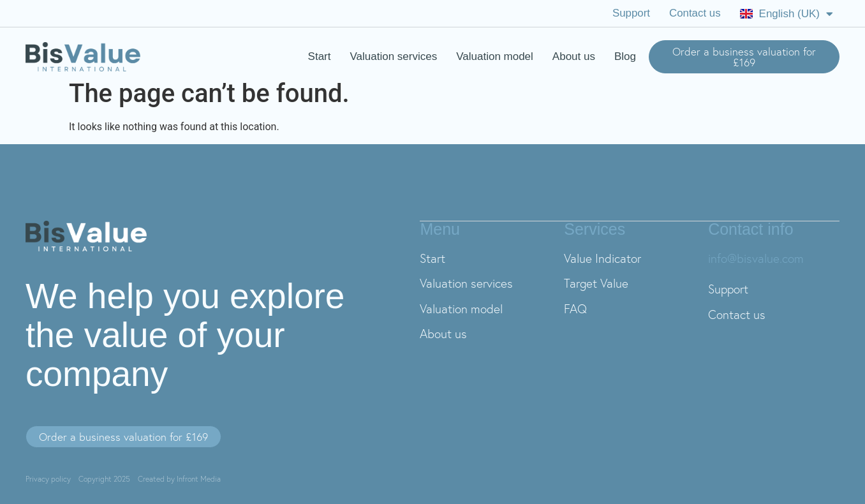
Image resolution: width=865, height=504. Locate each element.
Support (631, 13)
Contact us (694, 13)
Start (320, 56)
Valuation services (394, 56)
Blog (625, 56)
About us (574, 56)
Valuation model (495, 56)
